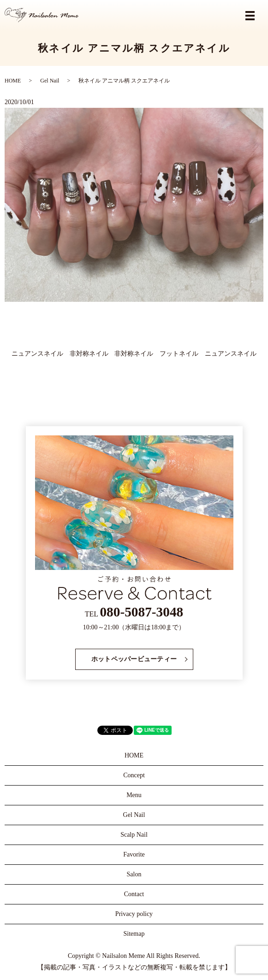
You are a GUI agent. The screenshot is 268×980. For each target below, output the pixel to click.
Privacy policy (134, 914)
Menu (134, 795)
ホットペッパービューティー (134, 659)
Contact (134, 894)
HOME (13, 81)
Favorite (134, 854)
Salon (134, 874)
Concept (134, 775)
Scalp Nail (134, 835)
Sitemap (134, 934)
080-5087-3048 (141, 612)
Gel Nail (50, 81)
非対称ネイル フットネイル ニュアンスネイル (185, 354)
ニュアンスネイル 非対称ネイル (60, 354)
